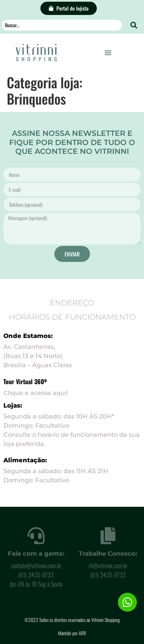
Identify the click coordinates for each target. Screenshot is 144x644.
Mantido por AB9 (72, 633)
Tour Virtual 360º (25, 381)
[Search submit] (134, 25)
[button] (108, 52)
